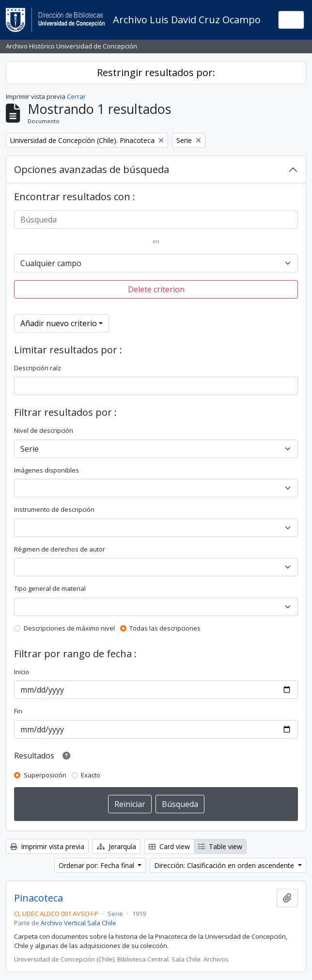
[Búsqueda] (156, 220)
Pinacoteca (39, 898)
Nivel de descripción (44, 430)
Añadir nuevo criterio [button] (59, 323)
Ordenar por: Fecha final (97, 865)
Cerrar (76, 96)
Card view (169, 846)
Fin (18, 711)
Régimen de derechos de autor (60, 549)
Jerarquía (117, 846)
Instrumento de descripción (54, 509)
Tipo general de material (50, 588)
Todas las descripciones (165, 628)
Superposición (45, 775)
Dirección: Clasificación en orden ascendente (225, 865)
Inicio (22, 672)
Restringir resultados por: (156, 72)
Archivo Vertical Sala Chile (78, 923)
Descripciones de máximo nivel (69, 628)
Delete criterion (156, 289)
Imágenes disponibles (47, 470)
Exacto (91, 775)
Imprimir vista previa (47, 846)
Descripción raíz (38, 368)
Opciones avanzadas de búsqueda (92, 169)
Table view (220, 846)
